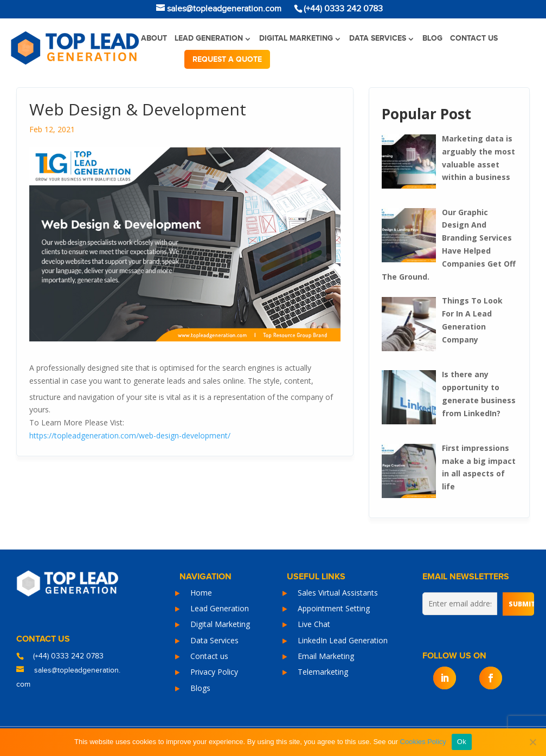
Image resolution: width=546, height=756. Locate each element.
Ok (462, 742)
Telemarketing (323, 672)
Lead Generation (209, 38)
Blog (432, 38)
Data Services (378, 38)
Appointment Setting (334, 608)
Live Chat (314, 624)
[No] (532, 742)
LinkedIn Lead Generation (343, 640)
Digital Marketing (296, 38)
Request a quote (227, 59)
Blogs (200, 688)
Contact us (474, 38)
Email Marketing (326, 656)
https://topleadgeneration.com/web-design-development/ (130, 435)
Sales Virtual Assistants (338, 593)
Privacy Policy (214, 672)
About (154, 38)
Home (201, 593)
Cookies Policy (423, 742)
